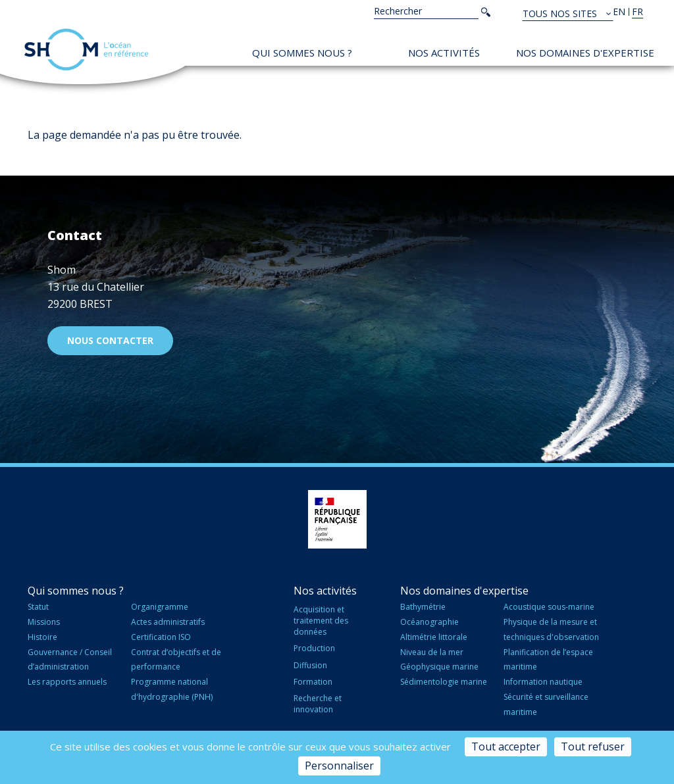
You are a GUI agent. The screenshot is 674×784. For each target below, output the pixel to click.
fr (637, 12)
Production (314, 648)
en (619, 12)
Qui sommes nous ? (302, 53)
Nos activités (444, 53)
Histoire (42, 637)
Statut (38, 607)
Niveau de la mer (432, 652)
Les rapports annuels (67, 682)
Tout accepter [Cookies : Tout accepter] (506, 747)
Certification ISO (161, 637)
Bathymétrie (423, 607)
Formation (313, 682)
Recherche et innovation (318, 704)
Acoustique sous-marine (549, 607)
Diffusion (310, 665)
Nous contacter (110, 340)
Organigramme (160, 607)
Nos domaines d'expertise (585, 53)
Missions (44, 622)
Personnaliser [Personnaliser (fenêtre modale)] (339, 766)
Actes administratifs (168, 622)
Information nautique (543, 682)
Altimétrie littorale (434, 637)
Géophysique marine (439, 667)
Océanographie (429, 622)
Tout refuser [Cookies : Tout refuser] (593, 747)
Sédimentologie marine (444, 682)
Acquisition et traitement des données (321, 621)
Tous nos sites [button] (561, 13)
